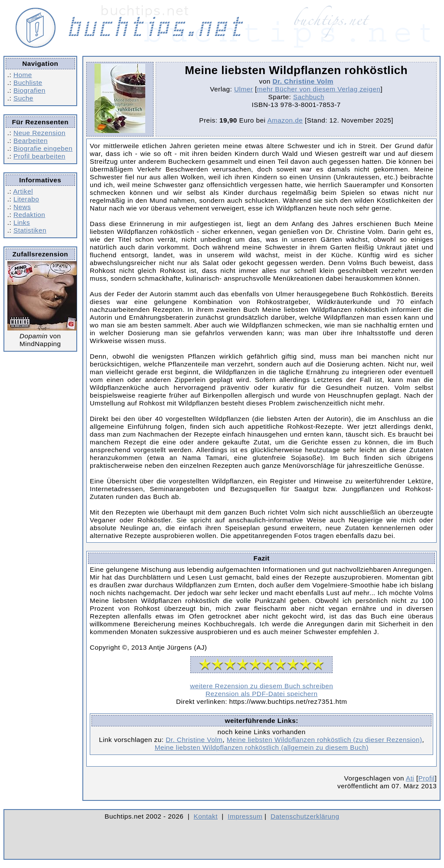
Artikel (23, 191)
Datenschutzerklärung (305, 816)
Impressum (245, 816)
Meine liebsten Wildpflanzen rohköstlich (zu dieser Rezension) (325, 740)
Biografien (29, 90)
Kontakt (206, 816)
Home (23, 75)
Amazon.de (285, 120)
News (22, 207)
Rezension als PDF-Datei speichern (262, 694)
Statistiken (30, 230)
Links (22, 222)
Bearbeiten (31, 141)
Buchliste (28, 83)
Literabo (26, 199)
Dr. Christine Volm (303, 81)
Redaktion (29, 215)
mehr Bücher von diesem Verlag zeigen (319, 89)
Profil (427, 778)
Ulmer (243, 89)
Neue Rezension (39, 133)
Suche (23, 98)
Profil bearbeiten (39, 156)
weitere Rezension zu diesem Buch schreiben (261, 686)
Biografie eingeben (43, 148)
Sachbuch (309, 97)
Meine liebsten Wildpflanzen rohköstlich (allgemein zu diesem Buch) (262, 747)
